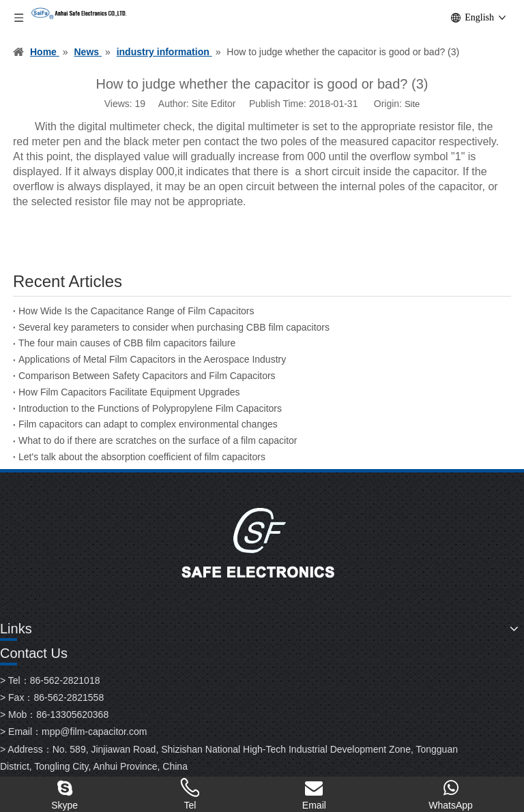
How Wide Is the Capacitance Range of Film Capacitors (136, 311)
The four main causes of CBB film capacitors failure (127, 343)
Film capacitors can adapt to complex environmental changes (148, 424)
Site (412, 104)
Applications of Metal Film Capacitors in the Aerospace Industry (152, 359)
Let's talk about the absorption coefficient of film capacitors (142, 457)
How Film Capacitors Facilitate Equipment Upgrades (129, 392)
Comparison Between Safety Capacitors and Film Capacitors (147, 376)
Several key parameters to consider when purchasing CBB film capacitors (174, 327)
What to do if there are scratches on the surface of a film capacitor (158, 440)
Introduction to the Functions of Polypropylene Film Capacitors (150, 408)
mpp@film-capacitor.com (94, 732)
